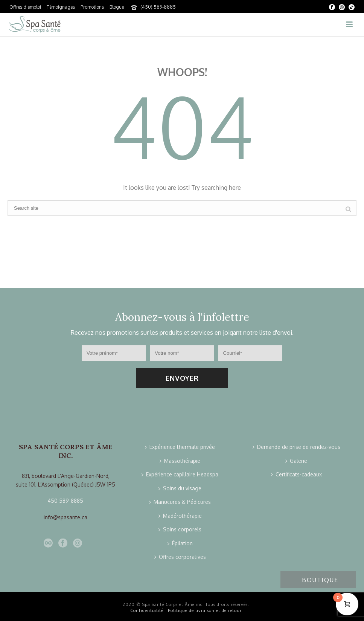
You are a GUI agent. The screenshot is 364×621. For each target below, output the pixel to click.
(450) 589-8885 (158, 7)
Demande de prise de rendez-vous (296, 447)
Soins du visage (180, 488)
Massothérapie (180, 461)
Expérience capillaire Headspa (180, 474)
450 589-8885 (65, 501)
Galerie (296, 461)
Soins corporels (180, 529)
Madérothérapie (180, 516)
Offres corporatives (180, 557)
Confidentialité (147, 610)
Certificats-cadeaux (296, 474)
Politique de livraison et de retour (205, 610)
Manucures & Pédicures (180, 502)
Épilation (180, 543)
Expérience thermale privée (180, 447)
